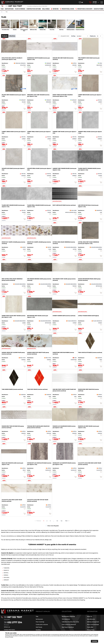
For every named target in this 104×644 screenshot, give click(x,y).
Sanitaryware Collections (68, 616)
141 (57, 521)
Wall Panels (46, 9)
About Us (90, 616)
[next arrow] (69, 521)
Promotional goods (67, 9)
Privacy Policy (91, 630)
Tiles (2, 9)
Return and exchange (93, 625)
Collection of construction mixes (70, 622)
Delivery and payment (93, 622)
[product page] (14, 46)
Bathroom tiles (33, 30)
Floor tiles (52, 30)
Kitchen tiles (43, 30)
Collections (12, 36)
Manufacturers (99, 9)
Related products (71, 30)
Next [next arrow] (66, 521)
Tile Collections (66, 619)
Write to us (7, 627)
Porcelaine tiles (5, 30)
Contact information (9, 630)
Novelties (55, 9)
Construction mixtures (34, 9)
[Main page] (17, 611)
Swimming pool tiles (24, 30)
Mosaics (15, 30)
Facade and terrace (80, 30)
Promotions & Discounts (84, 9)
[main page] (12, 2)
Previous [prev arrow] (39, 521)
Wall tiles (61, 30)
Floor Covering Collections (69, 625)
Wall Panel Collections (68, 627)
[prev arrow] (35, 521)
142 (62, 521)
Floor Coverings (20, 9)
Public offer (90, 627)
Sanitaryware (9, 9)
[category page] (5, 24)
